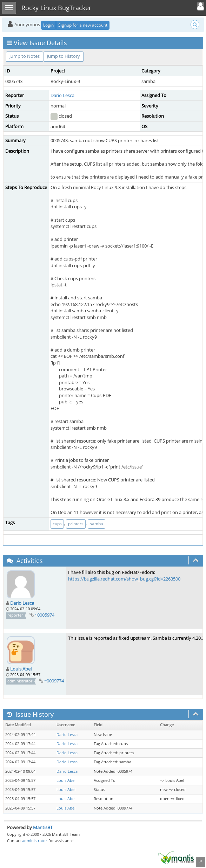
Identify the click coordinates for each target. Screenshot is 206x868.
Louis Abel (21, 669)
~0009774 (54, 681)
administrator (35, 841)
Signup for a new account (83, 25)
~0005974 (45, 615)
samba (97, 524)
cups (57, 524)
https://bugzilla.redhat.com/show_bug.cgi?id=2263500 (124, 579)
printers (76, 524)
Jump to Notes (25, 56)
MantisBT (43, 827)
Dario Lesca (62, 95)
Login (48, 25)
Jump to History (64, 56)
